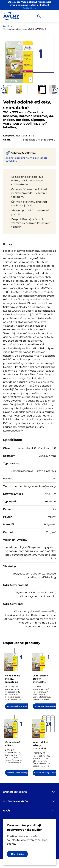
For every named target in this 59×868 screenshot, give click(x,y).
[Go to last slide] (3, 90)
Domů (6, 26)
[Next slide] (56, 90)
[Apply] (39, 16)
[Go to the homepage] (11, 17)
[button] (8, 90)
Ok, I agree (17, 854)
